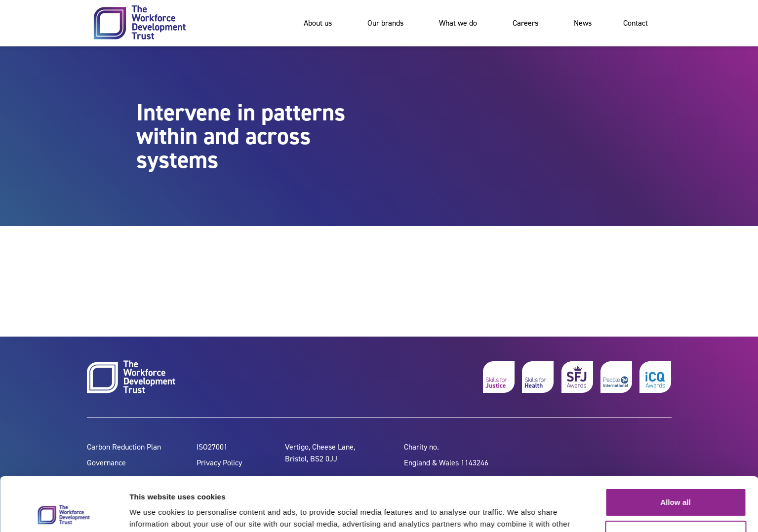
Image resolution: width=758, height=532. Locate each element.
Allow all (676, 452)
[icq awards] (655, 377)
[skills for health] (538, 377)
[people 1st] (616, 377)
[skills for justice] (499, 377)
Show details (152, 513)
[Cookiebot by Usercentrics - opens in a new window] (64, 513)
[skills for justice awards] (577, 377)
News (583, 23)
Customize (676, 484)
